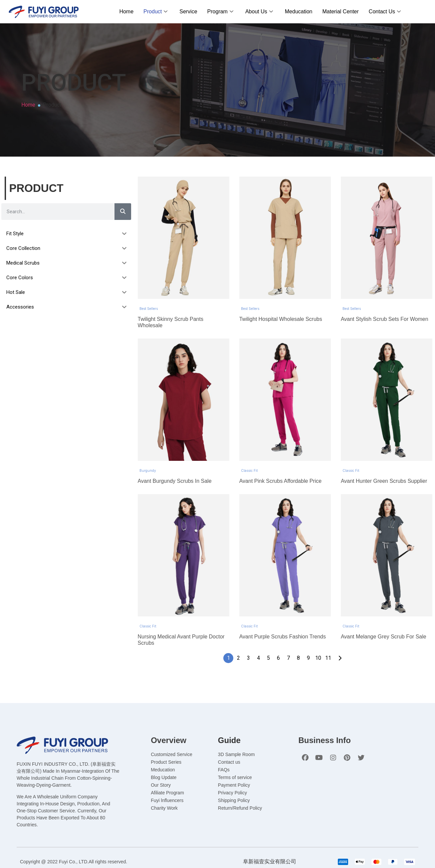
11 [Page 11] (328, 613)
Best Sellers (149, 294)
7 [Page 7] (288, 613)
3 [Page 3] (248, 613)
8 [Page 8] (298, 613)
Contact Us (385, 11)
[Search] (123, 212)
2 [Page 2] (238, 613)
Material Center (340, 11)
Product (155, 11)
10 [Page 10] (318, 613)
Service (188, 11)
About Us (259, 11)
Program (220, 11)
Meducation (299, 11)
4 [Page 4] (258, 613)
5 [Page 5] (268, 613)
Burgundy (148, 440)
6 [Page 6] (278, 613)
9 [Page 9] (308, 613)
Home (126, 11)
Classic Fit (249, 440)
